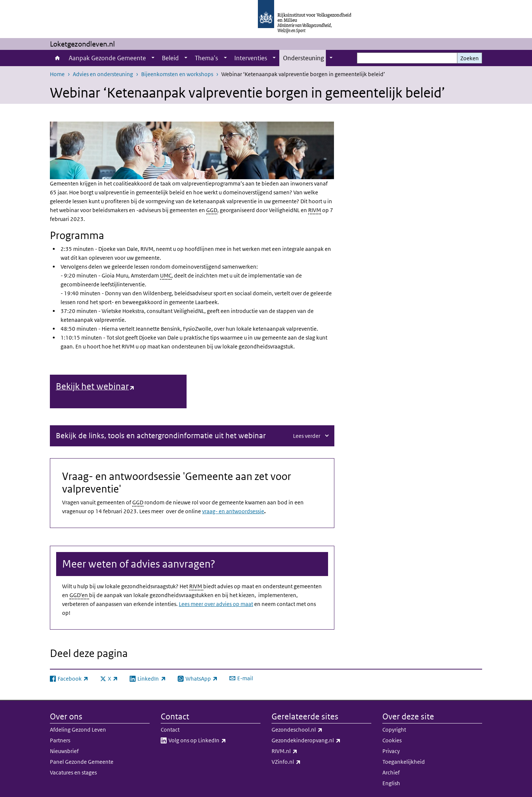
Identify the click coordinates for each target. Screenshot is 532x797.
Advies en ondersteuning (103, 74)
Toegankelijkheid (404, 761)
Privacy (391, 751)
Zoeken (470, 58)
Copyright (394, 729)
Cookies (392, 740)
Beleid (170, 58)
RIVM (315, 210)
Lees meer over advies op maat (216, 604)
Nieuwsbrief (64, 751)
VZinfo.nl (302, 762)
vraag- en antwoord (226, 511)
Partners (60, 740)
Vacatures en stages (73, 772)
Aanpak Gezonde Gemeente (107, 58)
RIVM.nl (301, 751)
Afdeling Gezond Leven (78, 729)
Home (57, 58)
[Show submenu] (153, 58)
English (391, 783)
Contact (170, 729)
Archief (391, 772)
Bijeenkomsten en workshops (177, 74)
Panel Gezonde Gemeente (82, 761)
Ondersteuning (303, 58)
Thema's (206, 58)
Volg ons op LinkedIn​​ (214, 740)
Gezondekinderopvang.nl (321, 740)
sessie (257, 511)
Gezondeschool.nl (313, 729)
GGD (212, 210)
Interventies (251, 58)
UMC (166, 275)
